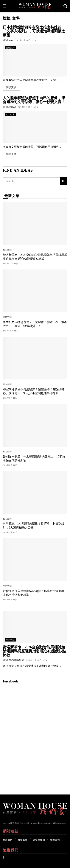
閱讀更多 (11, 87)
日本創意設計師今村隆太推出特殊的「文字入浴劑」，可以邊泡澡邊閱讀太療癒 (34, 31)
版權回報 (55, 840)
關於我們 (8, 840)
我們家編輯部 (16, 660)
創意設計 (10, 48)
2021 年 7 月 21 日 (23, 40)
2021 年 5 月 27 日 (25, 107)
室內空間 (7, 250)
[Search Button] (63, 181)
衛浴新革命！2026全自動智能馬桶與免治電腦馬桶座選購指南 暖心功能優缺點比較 (34, 651)
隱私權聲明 (39, 840)
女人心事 (10, 114)
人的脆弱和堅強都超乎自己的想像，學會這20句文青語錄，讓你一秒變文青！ (34, 100)
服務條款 (23, 840)
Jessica (12, 107)
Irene (11, 40)
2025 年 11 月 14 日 (34, 660)
